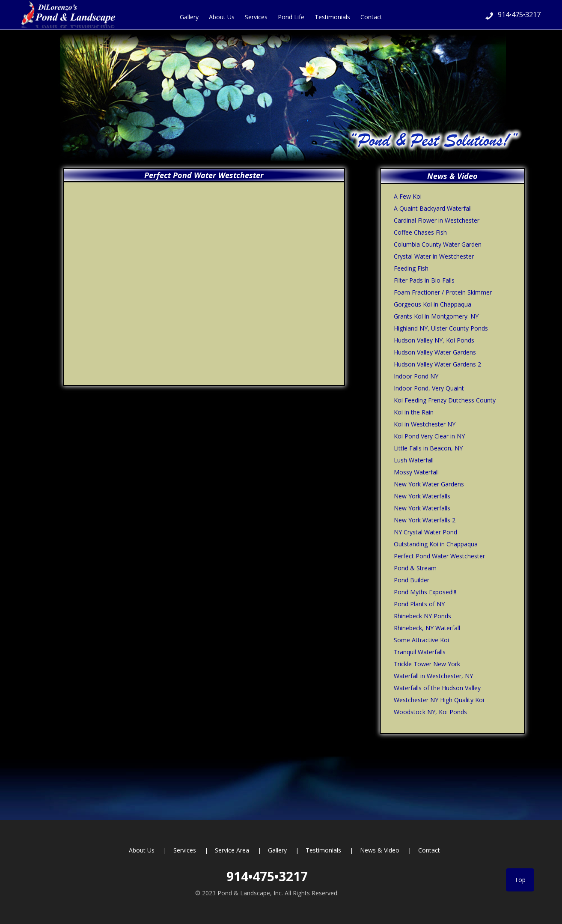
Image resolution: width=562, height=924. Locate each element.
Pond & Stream (415, 568)
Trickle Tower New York (427, 664)
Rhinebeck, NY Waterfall (427, 628)
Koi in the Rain (414, 412)
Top (520, 880)
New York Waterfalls (422, 496)
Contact (429, 850)
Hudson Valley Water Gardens (435, 352)
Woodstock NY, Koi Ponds (430, 712)
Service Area (232, 850)
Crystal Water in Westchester (434, 256)
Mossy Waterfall (416, 472)
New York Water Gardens (429, 484)
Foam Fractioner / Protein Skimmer (443, 292)
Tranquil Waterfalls (420, 652)
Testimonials (323, 850)
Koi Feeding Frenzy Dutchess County (445, 400)
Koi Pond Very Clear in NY (429, 436)
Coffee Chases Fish (420, 232)
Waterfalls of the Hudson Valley (437, 688)
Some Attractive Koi (421, 640)
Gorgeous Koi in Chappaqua (433, 304)
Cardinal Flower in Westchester (437, 220)
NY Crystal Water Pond (425, 532)
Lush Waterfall (414, 460)
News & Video (380, 850)
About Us (142, 850)
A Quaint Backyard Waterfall (433, 208)
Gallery (277, 850)
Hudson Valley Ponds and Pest (73, 14)
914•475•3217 (519, 15)
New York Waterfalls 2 (425, 520)
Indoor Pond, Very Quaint (429, 388)
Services (185, 850)
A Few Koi (408, 196)
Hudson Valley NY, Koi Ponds (434, 340)
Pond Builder (412, 580)
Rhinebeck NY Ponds (422, 616)
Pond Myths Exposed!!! (425, 592)
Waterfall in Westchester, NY (433, 676)
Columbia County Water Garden (438, 244)
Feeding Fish (411, 268)
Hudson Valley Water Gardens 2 (437, 364)
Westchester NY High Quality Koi (439, 700)
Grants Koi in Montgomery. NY (436, 316)
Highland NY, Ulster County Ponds (441, 328)
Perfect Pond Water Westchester (439, 556)
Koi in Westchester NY (425, 424)
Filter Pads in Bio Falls (424, 280)
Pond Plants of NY (419, 604)
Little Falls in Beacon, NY (428, 448)
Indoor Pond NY (416, 376)
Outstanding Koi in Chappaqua (436, 544)
